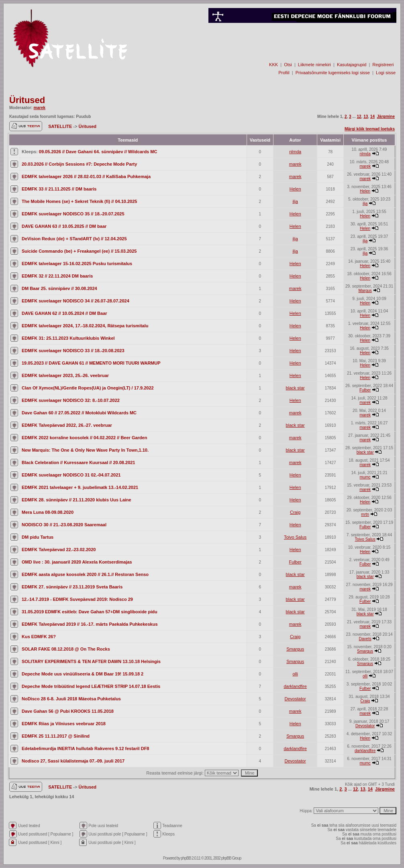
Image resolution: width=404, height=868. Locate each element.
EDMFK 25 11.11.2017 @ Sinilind (56, 736)
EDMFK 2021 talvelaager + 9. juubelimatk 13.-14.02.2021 (80, 487)
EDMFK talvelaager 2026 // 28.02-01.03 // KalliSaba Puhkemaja (86, 176)
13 (366, 117)
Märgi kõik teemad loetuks (370, 129)
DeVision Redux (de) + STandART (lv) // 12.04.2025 (74, 239)
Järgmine (386, 117)
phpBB (186, 858)
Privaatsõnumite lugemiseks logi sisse (333, 73)
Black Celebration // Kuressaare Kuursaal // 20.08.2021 (78, 462)
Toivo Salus (295, 537)
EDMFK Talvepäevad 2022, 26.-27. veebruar (67, 425)
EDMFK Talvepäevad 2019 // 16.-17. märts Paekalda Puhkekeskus (90, 624)
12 (359, 117)
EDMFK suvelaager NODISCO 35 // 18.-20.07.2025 (73, 214)
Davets (365, 639)
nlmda (295, 152)
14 (372, 117)
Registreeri (383, 65)
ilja (295, 201)
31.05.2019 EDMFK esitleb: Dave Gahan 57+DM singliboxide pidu (90, 612)
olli (295, 674)
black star (295, 388)
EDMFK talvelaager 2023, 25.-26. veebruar (65, 375)
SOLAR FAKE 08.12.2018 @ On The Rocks (66, 649)
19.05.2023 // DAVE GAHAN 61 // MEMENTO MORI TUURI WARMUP (91, 363)
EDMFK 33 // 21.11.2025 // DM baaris (59, 189)
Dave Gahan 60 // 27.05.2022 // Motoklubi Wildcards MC (79, 413)
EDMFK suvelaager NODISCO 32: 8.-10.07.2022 (71, 400)
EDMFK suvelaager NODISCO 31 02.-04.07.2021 (71, 475)
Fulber (365, 390)
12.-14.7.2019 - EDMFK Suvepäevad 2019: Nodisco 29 (77, 599)
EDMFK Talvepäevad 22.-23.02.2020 (59, 550)
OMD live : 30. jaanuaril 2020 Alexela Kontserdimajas (77, 562)
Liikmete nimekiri (314, 65)
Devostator (295, 699)
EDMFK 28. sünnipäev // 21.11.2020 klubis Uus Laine (77, 500)
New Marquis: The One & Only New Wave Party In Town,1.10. (85, 450)
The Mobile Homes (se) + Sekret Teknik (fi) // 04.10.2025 (79, 201)
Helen (295, 189)
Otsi (288, 65)
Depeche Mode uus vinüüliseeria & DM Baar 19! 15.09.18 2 (83, 674)
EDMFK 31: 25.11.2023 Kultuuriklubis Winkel (68, 338)
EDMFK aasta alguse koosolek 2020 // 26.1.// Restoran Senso (85, 574)
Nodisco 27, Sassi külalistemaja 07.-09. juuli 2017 (73, 761)
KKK (273, 65)
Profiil (284, 73)
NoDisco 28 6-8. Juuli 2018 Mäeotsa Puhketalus (71, 699)
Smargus (295, 649)
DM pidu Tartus (38, 537)
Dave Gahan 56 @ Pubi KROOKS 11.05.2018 (68, 711)
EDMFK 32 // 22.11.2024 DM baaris (57, 276)
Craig (295, 512)
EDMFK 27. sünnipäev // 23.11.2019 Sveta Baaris (72, 587)
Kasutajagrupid (352, 65)
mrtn (365, 514)
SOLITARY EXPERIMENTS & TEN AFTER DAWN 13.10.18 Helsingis (91, 661)
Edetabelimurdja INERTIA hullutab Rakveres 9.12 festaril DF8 (85, 748)
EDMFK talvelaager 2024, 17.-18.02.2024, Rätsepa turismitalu (85, 326)
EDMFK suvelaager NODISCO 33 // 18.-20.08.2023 (73, 351)
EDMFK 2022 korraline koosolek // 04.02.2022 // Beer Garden (84, 438)
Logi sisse (386, 73)
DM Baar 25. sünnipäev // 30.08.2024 (59, 288)
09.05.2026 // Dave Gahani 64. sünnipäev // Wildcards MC (98, 152)
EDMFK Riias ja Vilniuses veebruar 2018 (64, 724)
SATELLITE (61, 126)
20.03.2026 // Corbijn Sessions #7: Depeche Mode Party (79, 164)
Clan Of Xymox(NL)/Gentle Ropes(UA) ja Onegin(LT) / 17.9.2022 (88, 388)
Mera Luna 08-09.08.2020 (48, 512)
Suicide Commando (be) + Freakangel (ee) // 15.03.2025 (79, 251)
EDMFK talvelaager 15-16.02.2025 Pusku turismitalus (77, 264)
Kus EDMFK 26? (39, 637)
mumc (365, 477)
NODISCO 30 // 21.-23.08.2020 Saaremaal (64, 525)
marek (40, 108)
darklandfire (295, 686)
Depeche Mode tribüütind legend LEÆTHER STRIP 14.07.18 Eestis (91, 686)
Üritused (27, 100)
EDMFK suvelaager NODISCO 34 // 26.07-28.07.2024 (75, 301)
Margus (365, 291)
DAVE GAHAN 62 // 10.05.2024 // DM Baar (64, 313)
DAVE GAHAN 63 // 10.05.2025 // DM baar (64, 226)
